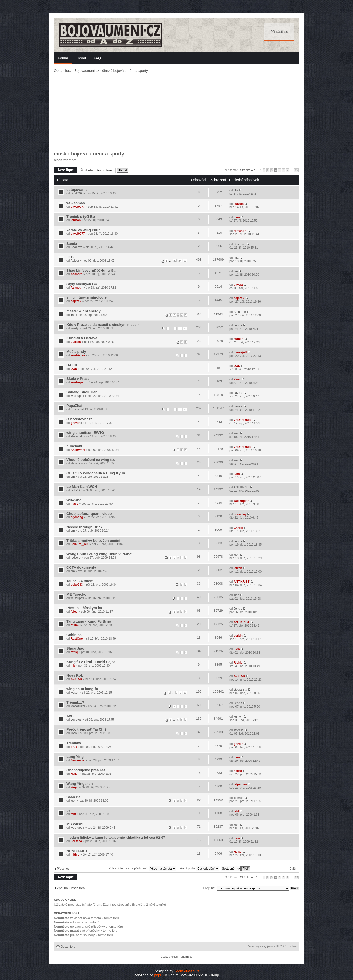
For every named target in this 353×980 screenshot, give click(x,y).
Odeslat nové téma (66, 170)
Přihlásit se (279, 32)
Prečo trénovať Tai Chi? (87, 729)
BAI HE (72, 365)
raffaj (74, 652)
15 (296, 170)
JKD (70, 257)
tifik (236, 190)
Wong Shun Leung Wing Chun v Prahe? (100, 554)
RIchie (238, 663)
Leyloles (76, 720)
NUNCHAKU (77, 851)
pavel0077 (78, 207)
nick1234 (76, 193)
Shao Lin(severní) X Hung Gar (92, 271)
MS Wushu (76, 824)
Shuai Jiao (75, 648)
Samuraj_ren (80, 544)
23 (175, 261)
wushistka (78, 355)
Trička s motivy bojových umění (93, 541)
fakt (236, 258)
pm (74, 160)
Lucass (76, 342)
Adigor (75, 261)
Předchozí (63, 869)
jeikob (238, 568)
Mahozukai (78, 706)
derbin (238, 636)
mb (73, 666)
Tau (73, 315)
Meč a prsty (76, 352)
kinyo (75, 787)
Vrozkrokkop (243, 420)
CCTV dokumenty (81, 567)
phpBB (159, 975)
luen (237, 217)
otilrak (75, 625)
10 (180, 329)
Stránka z (250, 170)
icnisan (76, 220)
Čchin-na (74, 635)
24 (180, 261)
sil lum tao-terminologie (87, 297)
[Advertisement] (176, 112)
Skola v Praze (78, 379)
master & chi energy (83, 311)
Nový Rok (75, 675)
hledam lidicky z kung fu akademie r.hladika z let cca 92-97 (116, 838)
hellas (238, 771)
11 (185, 329)
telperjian (240, 784)
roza (74, 409)
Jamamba (77, 760)
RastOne (77, 639)
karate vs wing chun (83, 230)
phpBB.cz (186, 957)
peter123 (76, 490)
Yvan (237, 379)
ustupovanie (77, 190)
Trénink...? (75, 702)
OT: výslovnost (79, 419)
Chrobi (238, 528)
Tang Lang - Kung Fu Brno (89, 621)
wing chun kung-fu (82, 689)
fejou (74, 612)
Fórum (63, 58)
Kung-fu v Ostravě (82, 338)
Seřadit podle (198, 868)
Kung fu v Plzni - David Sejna (91, 662)
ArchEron (240, 312)
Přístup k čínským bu (84, 608)
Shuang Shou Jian (82, 392)
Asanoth (76, 274)
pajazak (76, 301)
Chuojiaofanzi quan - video (89, 514)
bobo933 (77, 585)
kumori (239, 339)
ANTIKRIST (241, 487)
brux (74, 747)
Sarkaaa (76, 841)
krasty (75, 328)
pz (68, 811)
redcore (76, 558)
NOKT (75, 774)
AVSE (71, 716)
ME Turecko (76, 594)
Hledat (81, 58)
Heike (238, 852)
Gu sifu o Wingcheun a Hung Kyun (96, 473)
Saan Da (73, 797)
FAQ (97, 58)
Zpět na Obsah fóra (71, 888)
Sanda (72, 244)
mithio (75, 855)
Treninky (74, 743)
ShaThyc (76, 247)
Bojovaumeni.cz (87, 71)
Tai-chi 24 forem (80, 581)
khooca (75, 463)
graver (75, 423)
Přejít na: (209, 888)
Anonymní (78, 450)
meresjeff (240, 352)
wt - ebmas (76, 203)
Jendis (238, 325)
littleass (239, 730)
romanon (240, 231)
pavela (238, 285)
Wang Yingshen (80, 784)
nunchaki (74, 446)
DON (74, 369)
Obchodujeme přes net (86, 770)
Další (293, 869)
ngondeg (77, 517)
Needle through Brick (84, 527)
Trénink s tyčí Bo (81, 217)
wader (75, 693)
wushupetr (78, 382)
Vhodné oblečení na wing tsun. (93, 460)
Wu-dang (74, 500)
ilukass (239, 204)
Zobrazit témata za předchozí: (143, 868)
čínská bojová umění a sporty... (126, 71)
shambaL (77, 436)
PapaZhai (74, 406)
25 (185, 261)
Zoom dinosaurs (187, 971)
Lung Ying (75, 757)
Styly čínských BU (82, 284)
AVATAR (76, 679)
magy (75, 504)
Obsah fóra (63, 71)
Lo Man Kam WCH (82, 487)
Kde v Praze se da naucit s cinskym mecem (103, 325)
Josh (74, 733)
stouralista (240, 690)
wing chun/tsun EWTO (85, 433)
